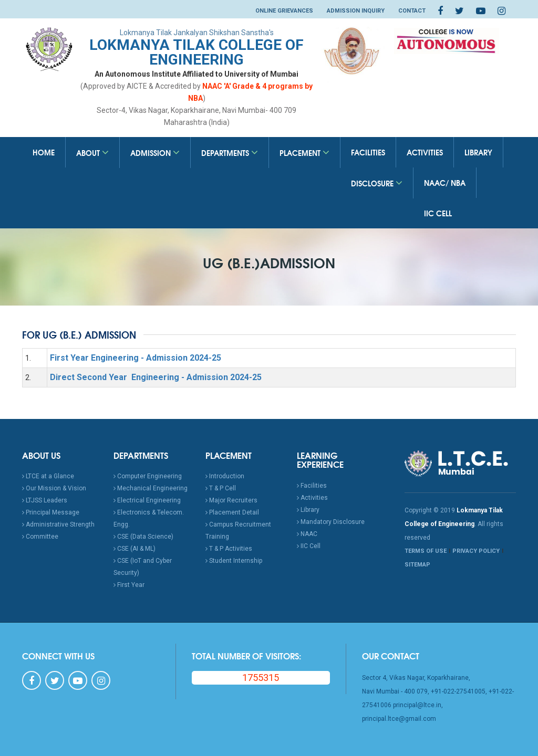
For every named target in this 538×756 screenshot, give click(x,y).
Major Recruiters (231, 500)
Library (478, 152)
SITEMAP (417, 565)
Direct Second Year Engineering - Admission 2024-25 (156, 377)
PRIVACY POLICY (476, 551)
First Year (129, 585)
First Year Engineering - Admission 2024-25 (136, 358)
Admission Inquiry (356, 11)
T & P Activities (229, 549)
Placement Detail (232, 512)
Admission (155, 153)
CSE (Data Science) (143, 537)
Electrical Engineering (147, 500)
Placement (304, 153)
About (92, 153)
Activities (425, 152)
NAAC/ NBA (445, 183)
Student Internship (234, 561)
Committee (40, 537)
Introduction (225, 476)
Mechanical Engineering (151, 488)
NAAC (307, 534)
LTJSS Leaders (45, 500)
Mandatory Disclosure (331, 522)
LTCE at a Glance (48, 476)
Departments (230, 153)
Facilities (368, 152)
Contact (412, 11)
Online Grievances (284, 11)
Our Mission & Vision (54, 488)
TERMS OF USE (426, 551)
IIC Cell (438, 213)
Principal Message (51, 512)
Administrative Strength (58, 524)
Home (44, 152)
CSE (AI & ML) (134, 549)
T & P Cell (221, 488)
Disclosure (377, 183)
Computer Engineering (148, 476)
